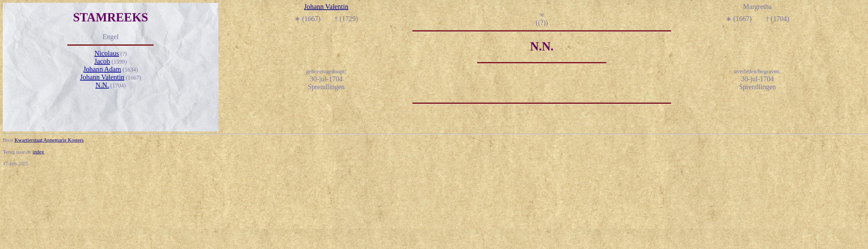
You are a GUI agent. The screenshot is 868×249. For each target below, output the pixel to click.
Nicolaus (107, 53)
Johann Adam (102, 69)
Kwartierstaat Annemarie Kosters (49, 140)
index (38, 152)
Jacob (102, 61)
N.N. (102, 85)
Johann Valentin (102, 77)
